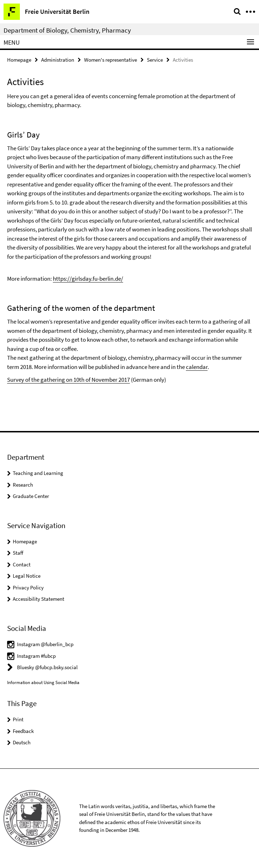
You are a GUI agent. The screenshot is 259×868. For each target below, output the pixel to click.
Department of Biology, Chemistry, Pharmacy (67, 30)
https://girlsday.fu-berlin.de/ (88, 279)
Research (23, 485)
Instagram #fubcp (36, 656)
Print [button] (18, 719)
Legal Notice (27, 576)
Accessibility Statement (38, 599)
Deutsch (22, 742)
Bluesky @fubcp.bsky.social (47, 667)
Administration (58, 60)
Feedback (23, 731)
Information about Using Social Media (43, 682)
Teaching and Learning (38, 473)
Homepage (19, 60)
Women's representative (111, 60)
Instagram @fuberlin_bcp (45, 644)
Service (155, 60)
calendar (197, 367)
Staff (18, 553)
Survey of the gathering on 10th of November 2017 (68, 380)
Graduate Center (31, 496)
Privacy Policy (28, 587)
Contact (22, 564)
